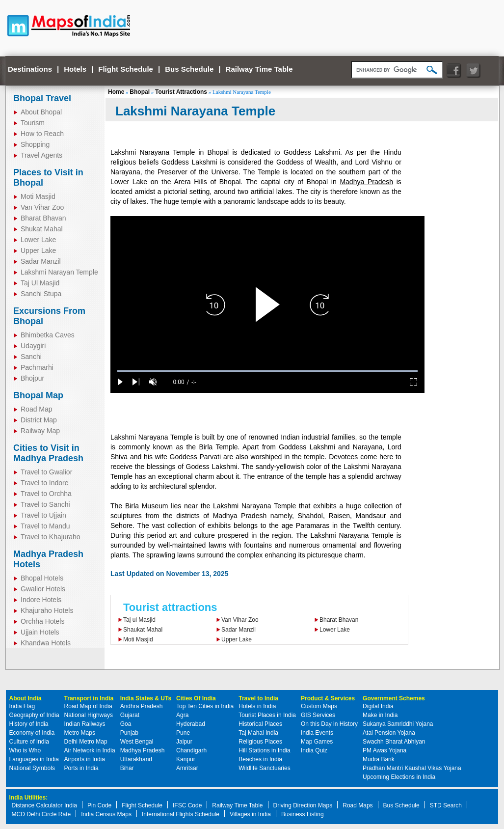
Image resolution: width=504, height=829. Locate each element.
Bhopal (140, 92)
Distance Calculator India (44, 805)
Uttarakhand (136, 759)
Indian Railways (85, 724)
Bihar (127, 768)
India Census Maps (106, 814)
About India (26, 698)
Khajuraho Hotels (47, 610)
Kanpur (186, 759)
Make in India (380, 715)
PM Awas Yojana (385, 750)
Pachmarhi (37, 367)
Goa (126, 724)
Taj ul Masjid (139, 620)
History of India (29, 724)
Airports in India (85, 759)
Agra (182, 715)
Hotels (75, 69)
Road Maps (358, 805)
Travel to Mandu (45, 526)
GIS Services (318, 715)
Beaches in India (260, 759)
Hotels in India (257, 706)
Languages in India (34, 759)
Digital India (378, 706)
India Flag (22, 706)
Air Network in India (90, 750)
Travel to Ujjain (43, 515)
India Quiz (314, 750)
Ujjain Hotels (40, 632)
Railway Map (40, 431)
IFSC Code (187, 805)
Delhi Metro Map (86, 742)
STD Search (446, 805)
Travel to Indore (45, 483)
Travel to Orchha (46, 494)
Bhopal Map (38, 395)
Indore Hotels (41, 600)
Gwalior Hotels (43, 589)
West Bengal (137, 742)
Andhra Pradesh (142, 706)
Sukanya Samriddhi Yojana (398, 724)
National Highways (89, 715)
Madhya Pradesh (366, 182)
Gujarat (130, 715)
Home (116, 92)
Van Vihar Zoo (240, 620)
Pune (183, 733)
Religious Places (260, 742)
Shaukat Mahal (143, 630)
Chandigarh (191, 750)
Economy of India (32, 733)
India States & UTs (146, 698)
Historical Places (260, 724)
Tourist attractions (170, 607)
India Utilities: (29, 798)
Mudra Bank (379, 759)
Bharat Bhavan (339, 620)
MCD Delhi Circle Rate (41, 814)
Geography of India (34, 715)
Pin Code (99, 805)
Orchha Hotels (42, 621)
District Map (39, 420)
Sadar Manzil (239, 630)
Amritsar (187, 768)
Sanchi (31, 357)
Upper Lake (237, 639)
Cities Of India (196, 698)
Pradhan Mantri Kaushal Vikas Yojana (412, 768)
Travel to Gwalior (46, 472)
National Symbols (32, 768)
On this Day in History (329, 724)
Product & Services (328, 698)
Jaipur (184, 742)
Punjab (129, 733)
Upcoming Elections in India (399, 777)
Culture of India (29, 742)
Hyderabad (191, 724)
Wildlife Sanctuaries (264, 768)
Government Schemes (394, 698)
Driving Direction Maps (303, 805)
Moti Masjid (138, 639)
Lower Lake (335, 630)
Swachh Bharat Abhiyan (394, 742)
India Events (317, 733)
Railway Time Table (259, 69)
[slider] (267, 371)
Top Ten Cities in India (205, 706)
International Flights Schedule (181, 814)
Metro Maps (80, 733)
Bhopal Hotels (42, 578)
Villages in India (250, 814)
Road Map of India (88, 706)
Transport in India (89, 698)
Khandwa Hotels (46, 643)
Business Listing (303, 814)
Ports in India (81, 768)
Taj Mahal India (258, 733)
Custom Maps (319, 706)
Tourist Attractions (181, 92)
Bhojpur (32, 378)
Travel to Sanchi (45, 504)
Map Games (317, 742)
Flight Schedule (126, 69)
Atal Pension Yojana (389, 733)
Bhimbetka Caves (48, 335)
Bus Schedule (189, 69)
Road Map (37, 409)
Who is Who (25, 750)
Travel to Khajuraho (51, 537)
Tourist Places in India (267, 715)
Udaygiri (33, 346)
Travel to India (258, 698)
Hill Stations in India (264, 750)
